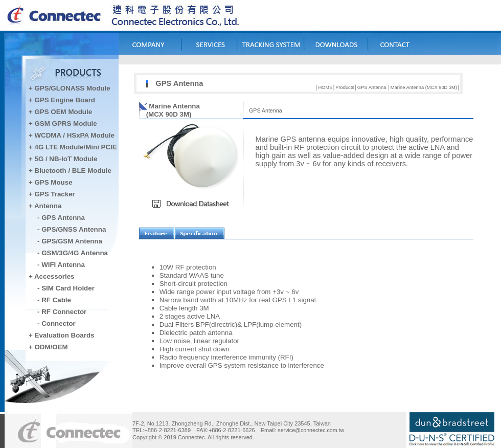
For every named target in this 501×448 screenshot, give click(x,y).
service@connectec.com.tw (311, 430)
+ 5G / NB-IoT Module (63, 159)
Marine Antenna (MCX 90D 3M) (424, 87)
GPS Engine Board (65, 100)
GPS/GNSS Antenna (74, 229)
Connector (59, 323)
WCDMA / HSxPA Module (74, 135)
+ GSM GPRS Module (63, 124)
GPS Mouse (54, 182)
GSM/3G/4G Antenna (75, 253)
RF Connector (64, 312)
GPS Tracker (55, 194)
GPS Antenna (63, 218)
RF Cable (56, 300)
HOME (325, 87)
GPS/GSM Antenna (72, 241)
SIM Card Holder (68, 288)
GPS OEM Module (64, 112)
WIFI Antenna (63, 265)
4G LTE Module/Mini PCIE (76, 147)
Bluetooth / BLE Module (73, 171)
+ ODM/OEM (48, 347)
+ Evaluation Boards (62, 335)
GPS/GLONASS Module (73, 88)
